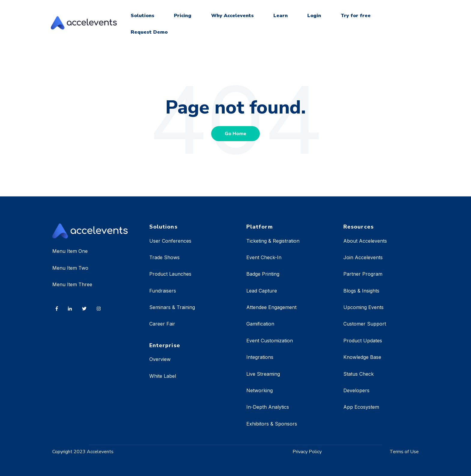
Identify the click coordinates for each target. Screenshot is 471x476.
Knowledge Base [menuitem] (362, 357)
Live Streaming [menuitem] (263, 374)
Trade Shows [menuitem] (164, 257)
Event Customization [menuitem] (270, 341)
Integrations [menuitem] (260, 357)
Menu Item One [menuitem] (70, 251)
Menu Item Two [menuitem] (70, 268)
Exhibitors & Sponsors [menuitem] (272, 424)
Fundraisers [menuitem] (163, 291)
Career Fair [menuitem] (162, 324)
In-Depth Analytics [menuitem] (268, 407)
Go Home (235, 134)
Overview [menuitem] (160, 359)
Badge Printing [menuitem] (263, 274)
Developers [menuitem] (356, 390)
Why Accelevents (232, 16)
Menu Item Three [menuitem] (72, 284)
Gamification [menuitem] (260, 324)
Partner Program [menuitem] (363, 274)
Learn (281, 16)
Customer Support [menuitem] (365, 324)
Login (314, 16)
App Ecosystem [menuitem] (361, 407)
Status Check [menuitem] (359, 374)
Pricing (183, 16)
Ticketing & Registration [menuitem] (273, 241)
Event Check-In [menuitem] (264, 257)
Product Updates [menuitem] (363, 341)
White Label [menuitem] (163, 376)
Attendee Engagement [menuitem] (271, 307)
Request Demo (149, 32)
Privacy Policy (307, 452)
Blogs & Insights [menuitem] (361, 291)
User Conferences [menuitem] (170, 241)
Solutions (143, 16)
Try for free (356, 16)
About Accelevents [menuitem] (365, 241)
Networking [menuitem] (260, 390)
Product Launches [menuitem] (170, 274)
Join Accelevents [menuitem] (363, 257)
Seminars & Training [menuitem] (172, 307)
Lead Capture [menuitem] (262, 291)
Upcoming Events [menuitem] (363, 307)
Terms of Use (404, 452)
